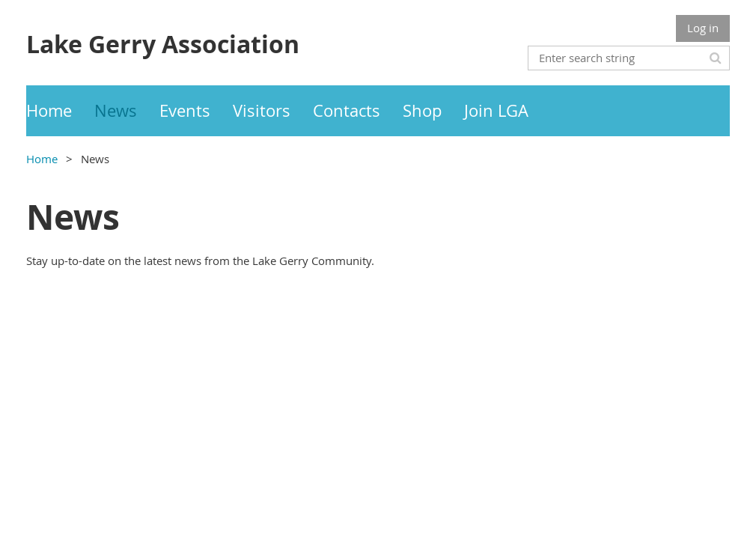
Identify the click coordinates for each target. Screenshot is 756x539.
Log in (703, 28)
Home (42, 159)
